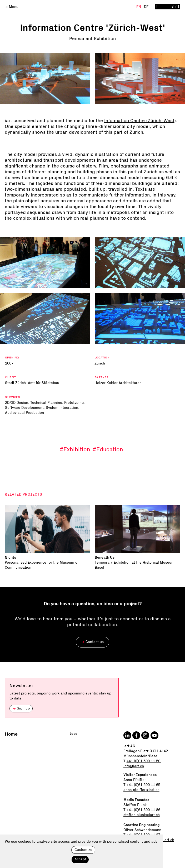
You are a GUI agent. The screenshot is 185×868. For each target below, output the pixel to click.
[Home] (168, 7)
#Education (108, 449)
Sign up (21, 708)
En (139, 7)
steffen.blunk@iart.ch (142, 815)
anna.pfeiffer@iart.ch (141, 790)
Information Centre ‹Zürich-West (139, 121)
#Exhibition (75, 449)
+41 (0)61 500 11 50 (144, 761)
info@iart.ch (134, 766)
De (146, 7)
